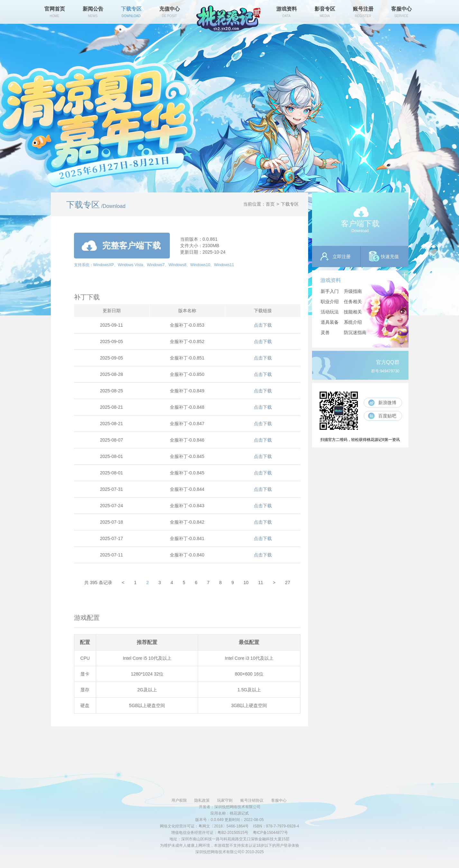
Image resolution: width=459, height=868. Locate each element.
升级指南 (353, 291)
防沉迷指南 (355, 332)
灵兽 (325, 332)
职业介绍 (330, 302)
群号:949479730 (385, 371)
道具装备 (330, 322)
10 (246, 583)
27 (288, 583)
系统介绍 (353, 322)
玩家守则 (225, 800)
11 (261, 583)
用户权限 (179, 800)
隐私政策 (202, 800)
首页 (270, 204)
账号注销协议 (252, 800)
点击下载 (263, 325)
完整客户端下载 (121, 246)
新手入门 (330, 291)
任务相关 (353, 302)
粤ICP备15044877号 (270, 833)
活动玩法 (330, 312)
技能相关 (353, 312)
